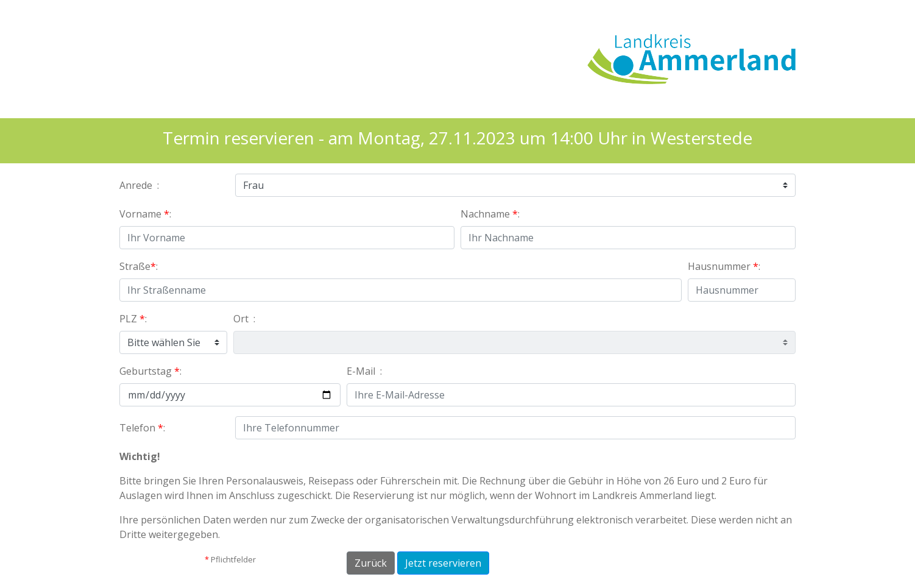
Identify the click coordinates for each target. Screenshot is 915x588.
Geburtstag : (152, 371)
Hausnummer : (725, 266)
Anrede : (140, 185)
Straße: (140, 266)
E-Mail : (366, 371)
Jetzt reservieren (443, 563)
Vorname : (147, 214)
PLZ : (134, 319)
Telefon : (143, 428)
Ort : (246, 319)
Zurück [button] (371, 563)
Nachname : (491, 214)
